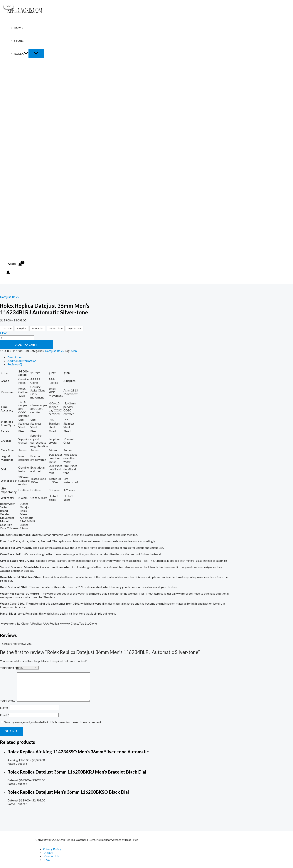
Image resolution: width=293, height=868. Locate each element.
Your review (8, 700)
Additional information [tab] (22, 361)
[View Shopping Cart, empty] (15, 264)
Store (19, 41)
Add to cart (26, 344)
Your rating (8, 667)
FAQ (47, 860)
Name (5, 707)
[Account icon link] (8, 272)
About (48, 853)
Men (74, 351)
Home (18, 28)
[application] (26, 54)
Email (4, 715)
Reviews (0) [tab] (15, 364)
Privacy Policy (52, 849)
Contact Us (52, 856)
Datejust (5, 297)
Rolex (21, 54)
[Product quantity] (17, 338)
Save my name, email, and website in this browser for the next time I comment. (53, 722)
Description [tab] (15, 357)
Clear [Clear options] (3, 333)
